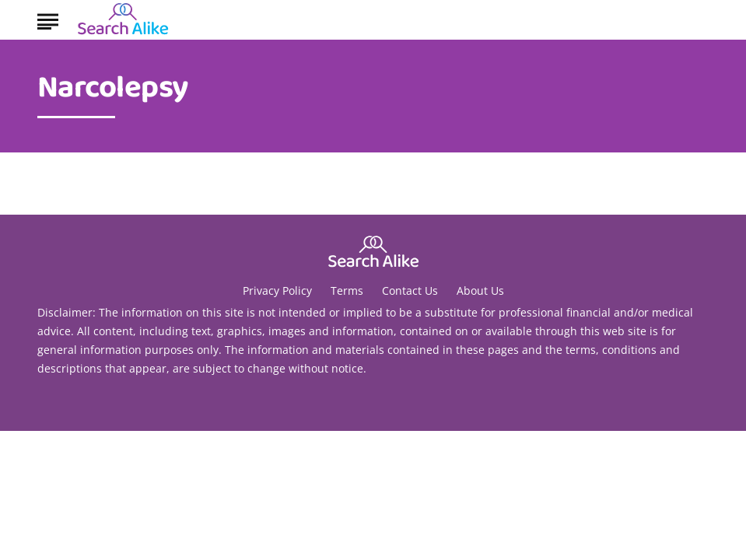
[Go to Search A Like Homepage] (123, 20)
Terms (347, 290)
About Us (480, 290)
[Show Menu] (48, 19)
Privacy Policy (277, 290)
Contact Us (410, 290)
